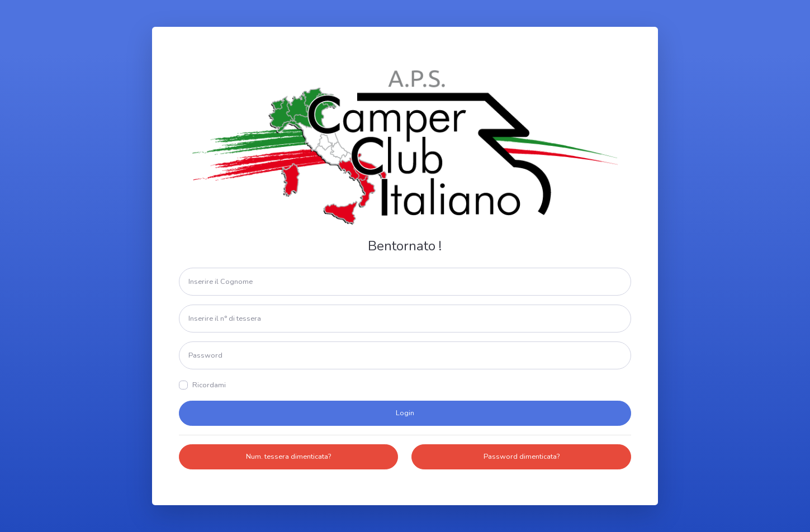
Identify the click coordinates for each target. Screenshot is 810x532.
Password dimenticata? (522, 457)
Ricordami (209, 385)
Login (405, 413)
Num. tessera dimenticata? (288, 457)
